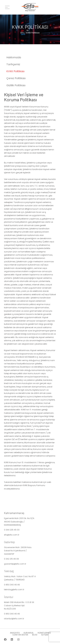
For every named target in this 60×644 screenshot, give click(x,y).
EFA (22, 33)
